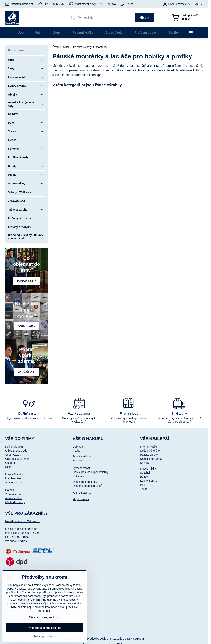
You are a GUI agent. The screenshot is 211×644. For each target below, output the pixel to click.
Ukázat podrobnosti (45, 636)
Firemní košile (148, 447)
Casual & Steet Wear (18, 459)
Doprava (78, 447)
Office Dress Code (16, 451)
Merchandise (13, 478)
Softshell (145, 473)
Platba (77, 451)
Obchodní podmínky (85, 482)
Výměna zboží (81, 468)
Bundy (144, 477)
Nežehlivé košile (150, 451)
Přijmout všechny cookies (45, 628)
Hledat (145, 18)
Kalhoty (145, 463)
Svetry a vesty (149, 481)
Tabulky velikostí (83, 456)
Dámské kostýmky (151, 459)
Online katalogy (82, 493)
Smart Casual (13, 455)
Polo (143, 485)
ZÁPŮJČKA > (26, 372)
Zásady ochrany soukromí (129, 639)
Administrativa (14, 498)
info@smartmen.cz (26, 529)
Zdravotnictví (13, 494)
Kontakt (77, 460)
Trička (144, 489)
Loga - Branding (15, 474)
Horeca (10, 490)
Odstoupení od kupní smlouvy (91, 472)
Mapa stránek (81, 499)
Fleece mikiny (148, 469)
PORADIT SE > (26, 281)
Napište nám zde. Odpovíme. (23, 521)
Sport (8, 467)
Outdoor (10, 463)
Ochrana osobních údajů (88, 486)
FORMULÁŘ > (26, 326)
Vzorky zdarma (14, 483)
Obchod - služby (15, 502)
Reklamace (79, 476)
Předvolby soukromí (99, 639)
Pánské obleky (149, 455)
